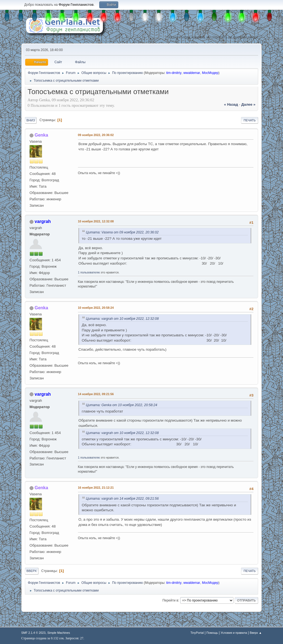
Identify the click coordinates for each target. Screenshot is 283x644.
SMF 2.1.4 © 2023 (33, 633)
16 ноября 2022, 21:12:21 (96, 488)
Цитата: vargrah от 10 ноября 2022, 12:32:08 (122, 319)
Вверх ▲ (256, 633)
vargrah (43, 221)
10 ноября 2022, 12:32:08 (96, 221)
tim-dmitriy (174, 73)
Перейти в (170, 600)
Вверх (32, 571)
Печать (250, 120)
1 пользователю (89, 272)
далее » (248, 104)
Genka (41, 135)
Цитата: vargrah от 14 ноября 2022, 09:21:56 (122, 499)
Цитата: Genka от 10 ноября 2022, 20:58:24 (122, 405)
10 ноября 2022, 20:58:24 (96, 308)
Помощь (212, 633)
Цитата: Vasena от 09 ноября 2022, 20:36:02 (122, 232)
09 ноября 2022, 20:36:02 (96, 135)
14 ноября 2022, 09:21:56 (96, 394)
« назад (231, 104)
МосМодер (210, 73)
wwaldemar (192, 73)
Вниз (31, 120)
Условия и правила (234, 633)
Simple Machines (59, 633)
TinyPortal (197, 633)
